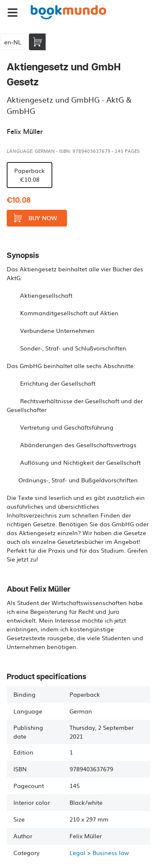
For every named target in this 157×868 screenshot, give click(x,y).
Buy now (35, 218)
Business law (111, 853)
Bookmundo (68, 13)
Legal (77, 853)
